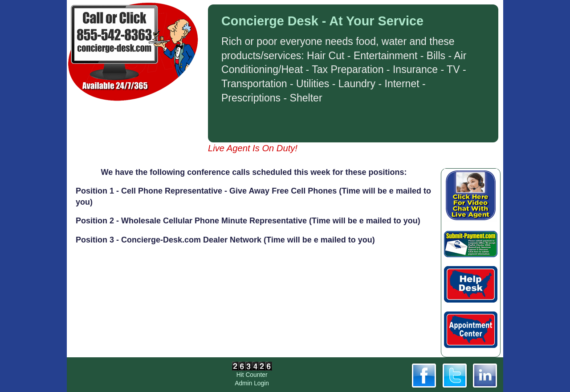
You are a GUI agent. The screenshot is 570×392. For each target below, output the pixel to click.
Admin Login (252, 383)
